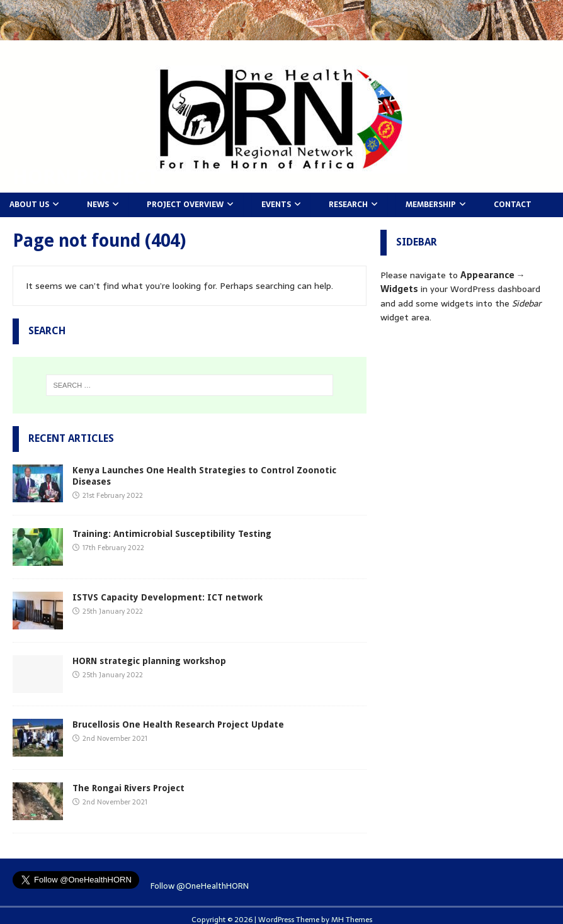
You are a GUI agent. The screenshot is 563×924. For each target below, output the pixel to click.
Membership (431, 205)
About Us (29, 205)
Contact (513, 205)
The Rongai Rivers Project (128, 788)
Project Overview (185, 205)
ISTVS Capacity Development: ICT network (168, 597)
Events (276, 205)
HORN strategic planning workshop (149, 661)
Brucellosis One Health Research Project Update (178, 724)
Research (348, 205)
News (98, 205)
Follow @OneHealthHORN (200, 886)
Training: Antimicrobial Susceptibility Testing (172, 534)
